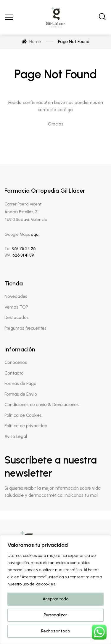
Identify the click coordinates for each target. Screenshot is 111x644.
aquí (35, 234)
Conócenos (16, 362)
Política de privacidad (26, 426)
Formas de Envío (21, 394)
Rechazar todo (55, 631)
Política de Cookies (23, 415)
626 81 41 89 (23, 255)
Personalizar (55, 615)
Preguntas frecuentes (25, 328)
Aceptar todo (55, 599)
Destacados (17, 318)
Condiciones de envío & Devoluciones (42, 405)
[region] (55, 590)
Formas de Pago (20, 384)
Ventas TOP (16, 307)
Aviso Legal (16, 436)
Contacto (14, 373)
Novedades (16, 296)
